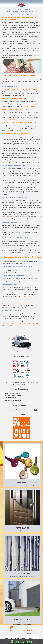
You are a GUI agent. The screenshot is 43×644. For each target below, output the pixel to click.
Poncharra (30, 324)
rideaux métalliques (12, 119)
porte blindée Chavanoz (29, 107)
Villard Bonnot (9, 325)
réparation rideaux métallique (13, 395)
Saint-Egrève (10, 324)
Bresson (35, 324)
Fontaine (4, 324)
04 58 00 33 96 (21, 642)
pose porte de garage (21, 130)
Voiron (35, 322)
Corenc (16, 324)
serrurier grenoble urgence (12, 399)
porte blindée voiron (11, 397)
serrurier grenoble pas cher (13, 394)
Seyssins (20, 324)
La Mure (25, 324)
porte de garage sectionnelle (13, 401)
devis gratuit (27, 296)
